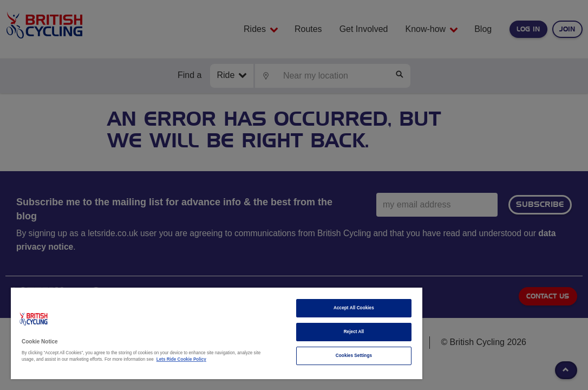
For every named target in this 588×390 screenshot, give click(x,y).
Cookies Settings (295, 356)
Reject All (295, 332)
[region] (181, 333)
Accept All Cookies (295, 308)
